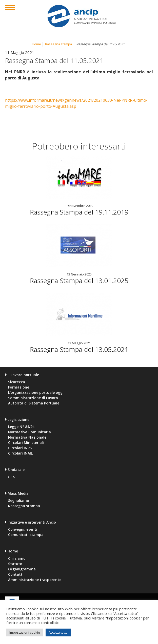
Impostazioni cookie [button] (25, 632)
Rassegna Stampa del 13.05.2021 (79, 349)
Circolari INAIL (20, 453)
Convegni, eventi (23, 529)
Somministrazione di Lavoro (33, 398)
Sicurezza (17, 382)
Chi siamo (17, 559)
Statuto (15, 564)
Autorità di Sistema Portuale (34, 403)
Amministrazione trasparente (35, 580)
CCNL (13, 477)
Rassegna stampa (58, 44)
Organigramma (22, 569)
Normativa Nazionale (27, 437)
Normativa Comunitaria (29, 432)
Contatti (16, 574)
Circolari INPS (20, 448)
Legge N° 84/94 (21, 427)
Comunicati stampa (26, 535)
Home (36, 44)
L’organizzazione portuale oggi (36, 393)
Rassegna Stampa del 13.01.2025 (79, 281)
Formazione (19, 387)
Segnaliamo (19, 501)
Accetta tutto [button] (58, 632)
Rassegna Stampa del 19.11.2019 (79, 212)
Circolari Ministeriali (26, 443)
